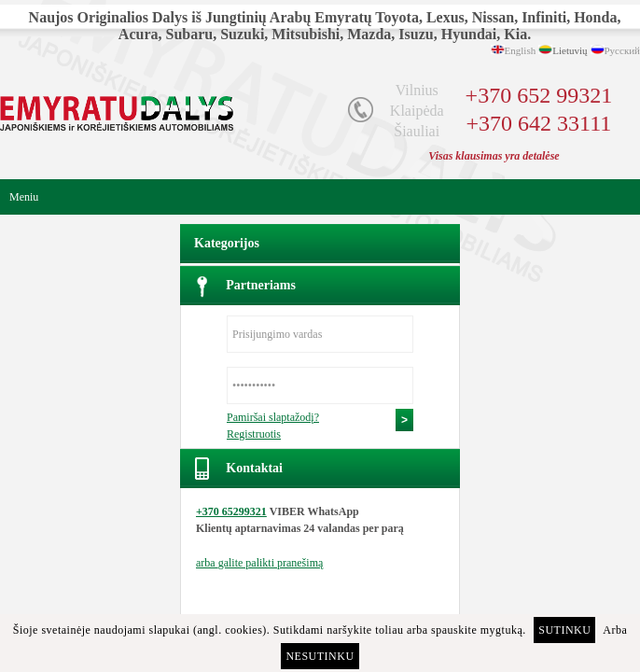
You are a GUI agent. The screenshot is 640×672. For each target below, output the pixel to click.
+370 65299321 (231, 511)
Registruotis (254, 434)
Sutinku (564, 630)
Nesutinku (320, 656)
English (521, 50)
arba (259, 563)
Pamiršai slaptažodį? (273, 417)
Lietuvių (570, 50)
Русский (623, 50)
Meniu (24, 197)
